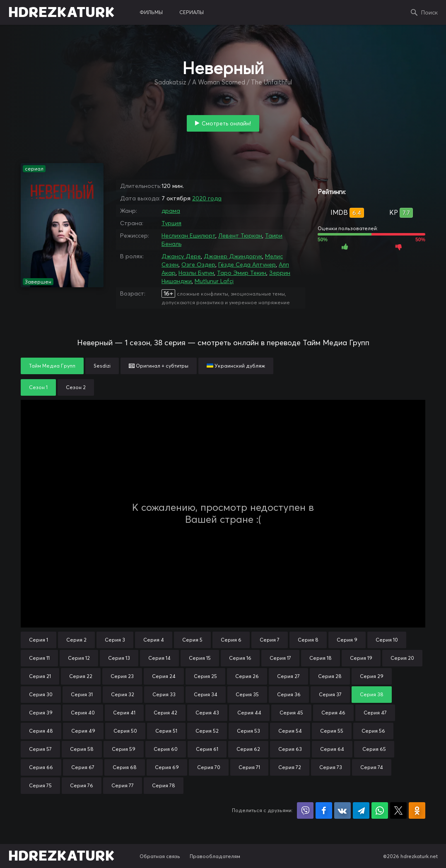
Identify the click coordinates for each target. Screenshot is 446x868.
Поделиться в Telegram (361, 810)
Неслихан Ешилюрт (188, 236)
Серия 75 (40, 785)
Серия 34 (206, 694)
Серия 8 (308, 640)
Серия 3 (115, 640)
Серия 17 (280, 658)
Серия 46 (333, 713)
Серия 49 (83, 731)
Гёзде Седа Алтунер (247, 264)
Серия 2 (76, 640)
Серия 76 (82, 785)
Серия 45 (291, 713)
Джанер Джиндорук (233, 256)
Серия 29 (372, 676)
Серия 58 (82, 749)
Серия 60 (166, 749)
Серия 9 (347, 640)
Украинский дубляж (236, 366)
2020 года (207, 198)
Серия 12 (79, 658)
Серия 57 (40, 749)
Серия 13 (119, 658)
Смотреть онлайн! (226, 123)
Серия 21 (40, 676)
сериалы (192, 12)
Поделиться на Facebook (324, 810)
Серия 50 (125, 731)
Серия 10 (387, 640)
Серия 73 (331, 767)
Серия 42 (165, 713)
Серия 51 (166, 731)
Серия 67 (83, 767)
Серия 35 (247, 694)
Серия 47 (375, 713)
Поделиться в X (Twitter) (398, 810)
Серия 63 (290, 749)
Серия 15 (200, 658)
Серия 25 (205, 676)
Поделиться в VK (342, 810)
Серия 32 (123, 694)
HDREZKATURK (61, 12)
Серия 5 (192, 640)
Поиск (429, 12)
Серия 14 (159, 658)
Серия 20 (402, 658)
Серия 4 (154, 640)
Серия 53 (248, 731)
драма (171, 211)
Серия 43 (207, 713)
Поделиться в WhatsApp (380, 810)
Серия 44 (249, 713)
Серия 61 (207, 749)
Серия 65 (374, 749)
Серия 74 (372, 767)
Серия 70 (209, 767)
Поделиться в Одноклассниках (417, 810)
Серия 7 (270, 640)
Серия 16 (240, 658)
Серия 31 (82, 694)
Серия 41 (124, 713)
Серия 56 (373, 731)
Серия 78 (164, 785)
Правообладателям (215, 856)
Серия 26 (247, 676)
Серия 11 (39, 658)
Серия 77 (123, 785)
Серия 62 (248, 749)
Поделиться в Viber (305, 810)
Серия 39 (41, 713)
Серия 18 (321, 658)
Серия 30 (41, 694)
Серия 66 (41, 767)
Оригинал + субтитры (159, 366)
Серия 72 (290, 767)
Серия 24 (164, 676)
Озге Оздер (198, 264)
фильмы (151, 12)
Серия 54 (290, 731)
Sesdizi (102, 366)
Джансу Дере (181, 256)
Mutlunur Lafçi (214, 281)
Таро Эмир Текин (242, 273)
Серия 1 (39, 640)
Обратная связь (160, 856)
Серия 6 (231, 640)
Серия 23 (122, 676)
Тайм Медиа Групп (52, 366)
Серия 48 (41, 731)
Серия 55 (332, 731)
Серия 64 (332, 749)
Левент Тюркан (240, 236)
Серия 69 (167, 767)
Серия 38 (372, 694)
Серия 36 (289, 694)
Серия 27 (288, 676)
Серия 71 (249, 767)
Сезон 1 (38, 387)
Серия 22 (81, 676)
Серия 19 (361, 658)
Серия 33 (164, 694)
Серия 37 (330, 694)
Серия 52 (207, 731)
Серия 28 (330, 676)
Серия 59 (124, 749)
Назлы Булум (196, 273)
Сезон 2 (76, 387)
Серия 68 (125, 767)
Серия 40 (83, 713)
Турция (171, 223)
